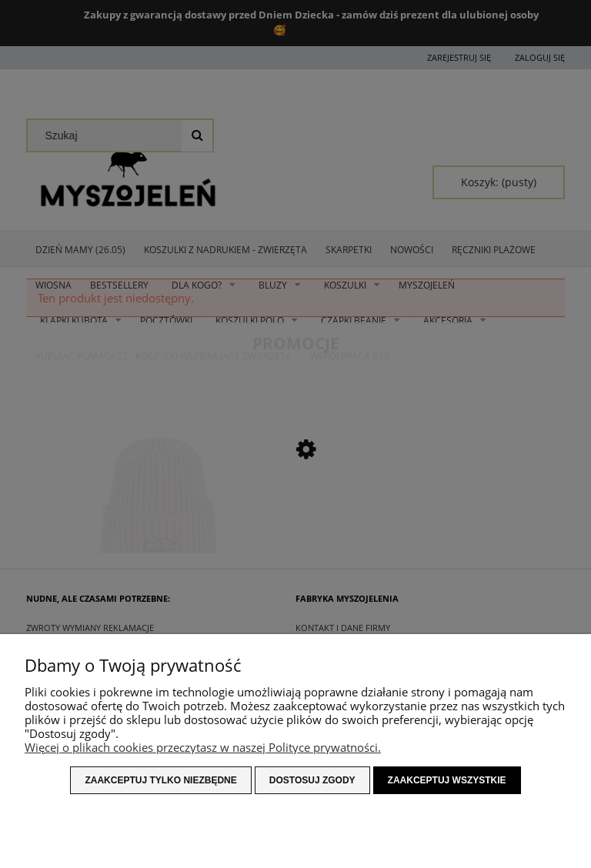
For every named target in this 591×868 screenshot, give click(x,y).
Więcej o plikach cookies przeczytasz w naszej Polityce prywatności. (203, 747)
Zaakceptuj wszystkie (447, 780)
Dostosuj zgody (312, 780)
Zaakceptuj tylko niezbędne (160, 780)
